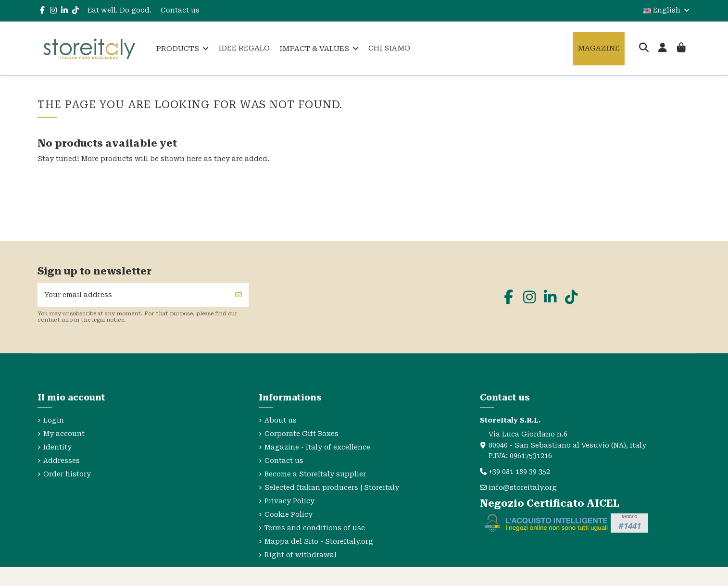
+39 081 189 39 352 (519, 472)
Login (54, 420)
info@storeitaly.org (523, 487)
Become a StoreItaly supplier (315, 474)
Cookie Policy (289, 514)
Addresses (62, 461)
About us (281, 420)
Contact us (180, 10)
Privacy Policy (289, 501)
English (667, 10)
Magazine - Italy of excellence (317, 447)
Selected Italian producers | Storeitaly (332, 487)
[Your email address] (133, 295)
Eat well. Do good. (120, 10)
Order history (67, 474)
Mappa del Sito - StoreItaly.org (319, 541)
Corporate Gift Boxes (301, 434)
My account (64, 434)
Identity (57, 447)
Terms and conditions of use (315, 528)
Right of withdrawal (301, 555)
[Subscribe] (238, 295)
